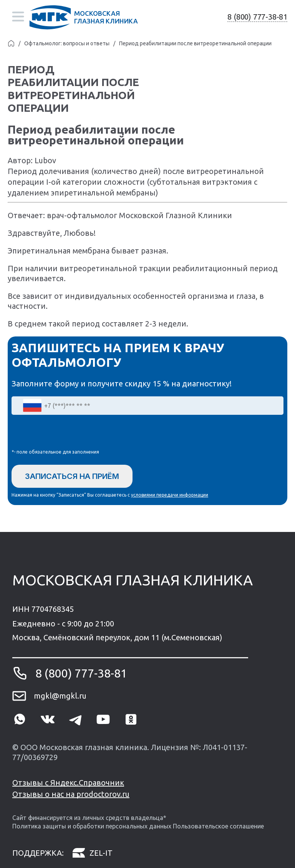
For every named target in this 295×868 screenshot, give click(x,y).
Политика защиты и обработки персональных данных (92, 826)
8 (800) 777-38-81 (257, 17)
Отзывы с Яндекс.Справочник (68, 783)
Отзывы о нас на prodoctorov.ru (71, 794)
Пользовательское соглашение (218, 826)
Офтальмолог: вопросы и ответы (67, 43)
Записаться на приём (72, 476)
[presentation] (70, 434)
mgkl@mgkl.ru (60, 696)
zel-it (92, 853)
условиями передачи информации (170, 495)
